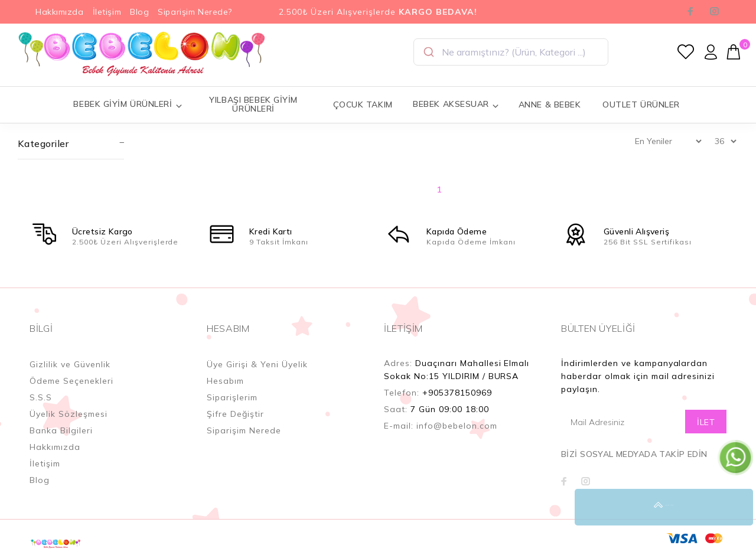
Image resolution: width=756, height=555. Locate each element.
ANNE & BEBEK (550, 105)
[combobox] (511, 52)
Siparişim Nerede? (195, 12)
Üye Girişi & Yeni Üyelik (257, 364)
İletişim (107, 12)
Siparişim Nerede (244, 430)
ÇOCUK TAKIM (363, 105)
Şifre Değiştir (235, 414)
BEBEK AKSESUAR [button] (456, 104)
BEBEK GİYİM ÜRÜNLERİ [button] (128, 104)
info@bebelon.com (457, 426)
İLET (706, 422)
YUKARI (735, 507)
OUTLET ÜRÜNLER (641, 105)
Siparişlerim (232, 397)
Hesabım (225, 381)
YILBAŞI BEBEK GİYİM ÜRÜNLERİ (253, 104)
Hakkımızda (60, 12)
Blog (139, 12)
